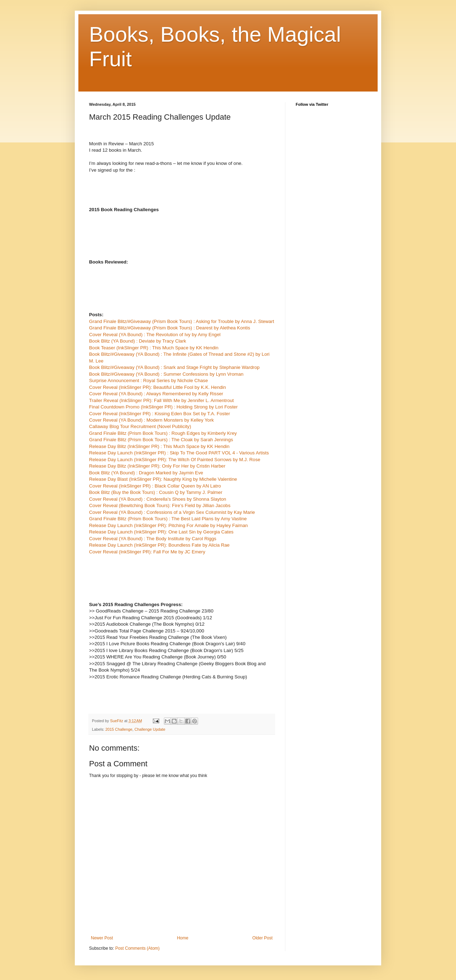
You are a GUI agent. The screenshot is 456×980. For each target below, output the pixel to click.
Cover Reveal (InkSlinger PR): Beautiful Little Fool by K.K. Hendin (157, 387)
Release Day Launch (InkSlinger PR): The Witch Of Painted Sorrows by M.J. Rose (175, 460)
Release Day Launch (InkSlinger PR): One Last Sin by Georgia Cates (161, 532)
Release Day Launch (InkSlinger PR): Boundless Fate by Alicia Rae (159, 545)
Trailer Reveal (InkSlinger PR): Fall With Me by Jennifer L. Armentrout (161, 400)
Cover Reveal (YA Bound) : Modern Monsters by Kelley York (151, 420)
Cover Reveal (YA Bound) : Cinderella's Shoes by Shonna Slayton (158, 499)
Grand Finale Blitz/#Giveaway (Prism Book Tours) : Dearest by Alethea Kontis (170, 328)
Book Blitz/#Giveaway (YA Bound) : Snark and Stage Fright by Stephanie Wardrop (174, 367)
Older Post (262, 938)
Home (183, 938)
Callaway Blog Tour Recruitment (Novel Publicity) (140, 426)
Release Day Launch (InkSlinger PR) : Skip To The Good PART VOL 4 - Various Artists (179, 453)
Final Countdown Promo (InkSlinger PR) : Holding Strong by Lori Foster (163, 407)
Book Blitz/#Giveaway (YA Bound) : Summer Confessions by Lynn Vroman (166, 374)
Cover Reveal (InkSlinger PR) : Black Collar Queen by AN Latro (155, 486)
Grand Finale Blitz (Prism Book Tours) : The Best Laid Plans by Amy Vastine (168, 519)
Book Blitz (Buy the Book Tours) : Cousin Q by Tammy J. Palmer (156, 492)
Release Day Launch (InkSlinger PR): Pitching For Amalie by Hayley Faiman (169, 525)
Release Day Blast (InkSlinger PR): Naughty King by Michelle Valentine (163, 479)
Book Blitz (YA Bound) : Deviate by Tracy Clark (138, 341)
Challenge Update (150, 729)
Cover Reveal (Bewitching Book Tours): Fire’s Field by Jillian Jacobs (160, 505)
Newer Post (102, 938)
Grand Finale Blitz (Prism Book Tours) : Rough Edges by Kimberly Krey (163, 433)
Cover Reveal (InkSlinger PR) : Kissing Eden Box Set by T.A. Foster (160, 414)
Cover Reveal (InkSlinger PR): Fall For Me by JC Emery (147, 552)
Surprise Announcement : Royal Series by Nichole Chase (149, 380)
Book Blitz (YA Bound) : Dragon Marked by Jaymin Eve (146, 473)
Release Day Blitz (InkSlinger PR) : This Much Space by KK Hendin (159, 446)
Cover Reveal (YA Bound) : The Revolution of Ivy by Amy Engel (155, 335)
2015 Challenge (119, 729)
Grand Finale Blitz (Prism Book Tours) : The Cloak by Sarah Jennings (161, 440)
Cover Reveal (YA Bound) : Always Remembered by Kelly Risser (156, 394)
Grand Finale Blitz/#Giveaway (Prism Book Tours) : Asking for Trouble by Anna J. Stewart (182, 321)
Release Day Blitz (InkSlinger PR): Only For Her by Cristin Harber (157, 466)
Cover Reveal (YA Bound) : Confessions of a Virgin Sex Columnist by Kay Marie (172, 512)
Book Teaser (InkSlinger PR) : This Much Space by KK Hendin (154, 348)
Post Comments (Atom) (137, 948)
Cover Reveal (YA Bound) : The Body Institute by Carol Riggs (153, 539)
